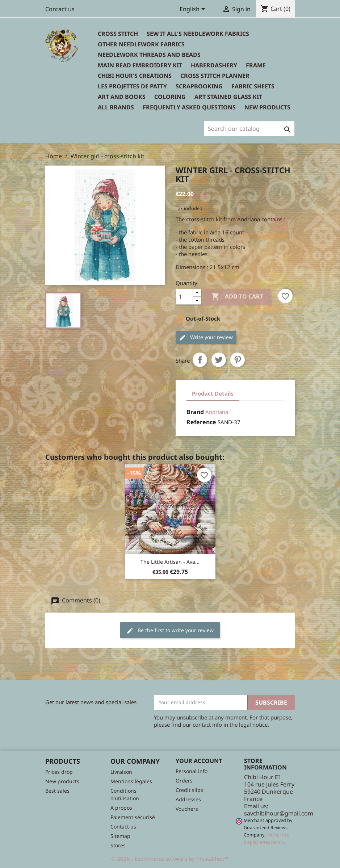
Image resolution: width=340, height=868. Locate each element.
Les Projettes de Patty (132, 86)
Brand (195, 412)
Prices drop (59, 772)
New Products (267, 107)
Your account (199, 761)
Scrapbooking (199, 86)
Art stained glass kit (228, 97)
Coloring (170, 97)
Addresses (188, 799)
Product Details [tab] (213, 393)
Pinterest (238, 360)
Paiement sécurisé (133, 817)
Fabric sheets (253, 86)
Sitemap (120, 836)
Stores (118, 845)
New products (62, 781)
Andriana (217, 412)
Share (200, 360)
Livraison (121, 772)
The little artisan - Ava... (170, 562)
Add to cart (237, 297)
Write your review (206, 337)
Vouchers (187, 809)
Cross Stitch (118, 34)
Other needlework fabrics (141, 44)
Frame (256, 65)
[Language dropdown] (194, 10)
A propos (121, 808)
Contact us (60, 9)
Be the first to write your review (170, 631)
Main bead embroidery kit (140, 65)
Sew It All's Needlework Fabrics (198, 34)
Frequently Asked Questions (189, 107)
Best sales (57, 791)
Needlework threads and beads (149, 55)
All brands (116, 107)
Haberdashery (214, 65)
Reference (201, 422)
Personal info (192, 771)
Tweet (219, 360)
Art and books (122, 97)
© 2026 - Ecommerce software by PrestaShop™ (170, 859)
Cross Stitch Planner (215, 76)
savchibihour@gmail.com (279, 813)
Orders (184, 781)
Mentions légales (131, 781)
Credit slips (189, 790)
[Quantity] (184, 297)
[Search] (249, 129)
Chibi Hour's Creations (135, 76)
